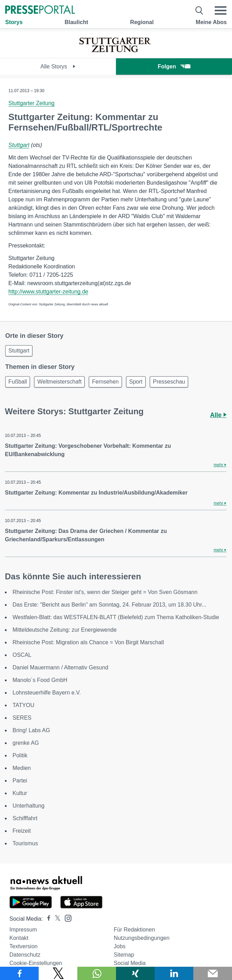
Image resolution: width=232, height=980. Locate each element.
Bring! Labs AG (31, 730)
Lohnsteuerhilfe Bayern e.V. (47, 693)
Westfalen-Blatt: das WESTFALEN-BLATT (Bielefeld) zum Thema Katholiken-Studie (116, 617)
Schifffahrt (25, 818)
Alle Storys (58, 66)
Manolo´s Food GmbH (40, 680)
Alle (218, 415)
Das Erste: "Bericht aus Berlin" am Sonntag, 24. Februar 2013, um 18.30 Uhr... (110, 605)
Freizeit (22, 831)
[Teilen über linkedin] (174, 973)
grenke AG (26, 743)
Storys (14, 22)
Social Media (130, 963)
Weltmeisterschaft (59, 382)
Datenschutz (25, 955)
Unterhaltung (29, 806)
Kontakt (19, 938)
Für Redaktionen (134, 930)
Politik (20, 755)
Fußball (18, 382)
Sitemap (124, 955)
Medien (22, 768)
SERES (22, 718)
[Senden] (213, 973)
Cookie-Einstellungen (36, 963)
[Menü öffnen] (221, 10)
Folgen (174, 66)
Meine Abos (211, 22)
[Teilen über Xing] (135, 973)
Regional (142, 22)
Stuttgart (19, 145)
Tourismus (25, 843)
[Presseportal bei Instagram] (66, 918)
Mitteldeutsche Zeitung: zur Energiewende (65, 630)
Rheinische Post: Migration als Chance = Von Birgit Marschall (88, 642)
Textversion (24, 946)
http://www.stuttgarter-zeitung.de (48, 292)
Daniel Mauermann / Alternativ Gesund (60, 667)
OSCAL (22, 655)
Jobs (120, 946)
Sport (136, 382)
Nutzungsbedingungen (142, 938)
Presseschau (169, 382)
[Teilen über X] (58, 973)
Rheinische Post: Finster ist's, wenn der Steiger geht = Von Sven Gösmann (105, 592)
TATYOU (24, 705)
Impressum (23, 930)
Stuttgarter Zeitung (32, 103)
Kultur (20, 793)
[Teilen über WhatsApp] (97, 973)
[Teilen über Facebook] (19, 973)
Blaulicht (76, 22)
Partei (20, 781)
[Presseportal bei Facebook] (47, 919)
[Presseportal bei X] (56, 919)
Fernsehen (105, 382)
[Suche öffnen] (199, 10)
